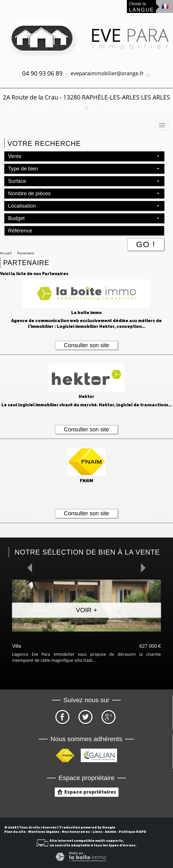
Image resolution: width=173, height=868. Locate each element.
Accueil (6, 253)
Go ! (146, 244)
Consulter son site (87, 345)
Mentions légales (44, 832)
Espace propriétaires (87, 792)
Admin (111, 832)
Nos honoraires (76, 832)
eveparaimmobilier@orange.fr (107, 73)
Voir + (86, 610)
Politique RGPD (132, 832)
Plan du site (15, 832)
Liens (97, 832)
